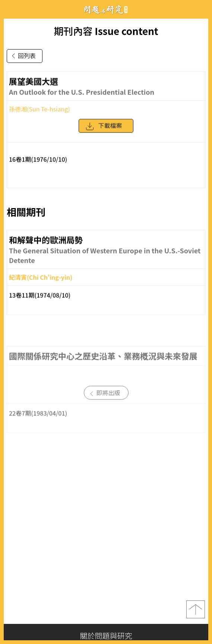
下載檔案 (104, 130)
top (196, 609)
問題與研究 (106, 9)
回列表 (22, 56)
